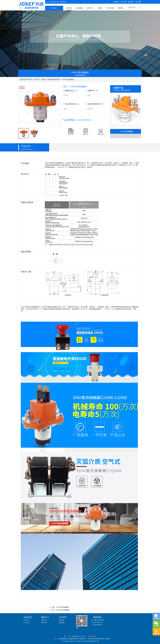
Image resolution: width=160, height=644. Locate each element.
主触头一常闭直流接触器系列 (51, 79)
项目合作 (131, 2)
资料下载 (44, 623)
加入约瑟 (123, 2)
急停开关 (90, 8)
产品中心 (37, 79)
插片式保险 (110, 8)
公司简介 (26, 620)
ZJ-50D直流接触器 (62, 607)
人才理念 (26, 623)
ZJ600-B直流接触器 (63, 610)
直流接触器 (80, 8)
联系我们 (121, 8)
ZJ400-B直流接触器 (68, 79)
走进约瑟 (116, 2)
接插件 (100, 8)
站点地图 (138, 2)
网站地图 (62, 623)
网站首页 (69, 8)
